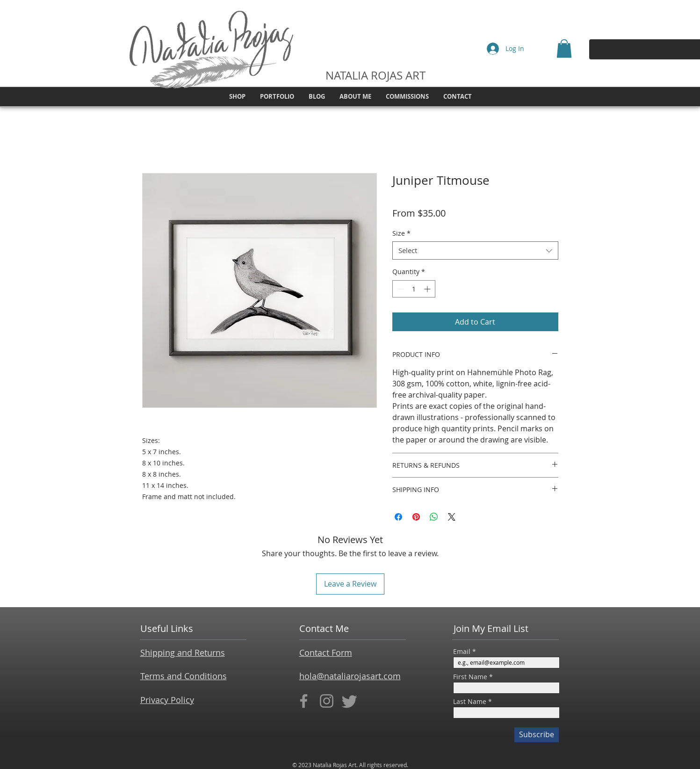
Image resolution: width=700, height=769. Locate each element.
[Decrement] (400, 289)
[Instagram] (327, 701)
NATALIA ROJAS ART (375, 75)
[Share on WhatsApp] (434, 517)
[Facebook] (304, 701)
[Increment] (428, 289)
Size (401, 233)
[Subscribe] (537, 735)
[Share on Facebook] (398, 517)
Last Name (470, 702)
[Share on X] (452, 517)
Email (462, 652)
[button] (564, 48)
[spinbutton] (414, 289)
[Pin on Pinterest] (416, 517)
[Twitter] (350, 701)
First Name (470, 677)
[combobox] (475, 250)
